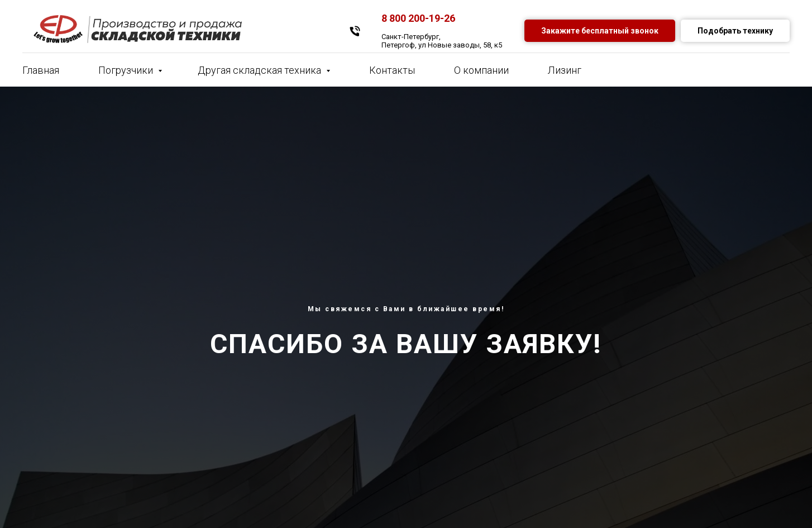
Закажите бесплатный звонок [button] (600, 31)
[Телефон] (355, 31)
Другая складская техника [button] (261, 70)
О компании (481, 70)
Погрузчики (127, 70)
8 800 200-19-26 (418, 18)
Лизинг (565, 70)
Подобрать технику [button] (735, 31)
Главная (41, 70)
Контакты (392, 70)
